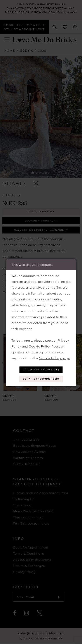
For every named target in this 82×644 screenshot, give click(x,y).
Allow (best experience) (41, 370)
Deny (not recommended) (41, 379)
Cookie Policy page (54, 358)
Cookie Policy (40, 346)
